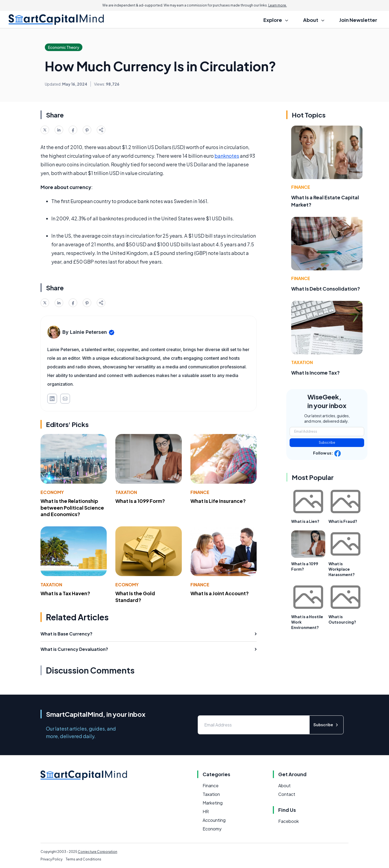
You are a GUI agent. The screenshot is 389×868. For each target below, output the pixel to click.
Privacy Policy (51, 859)
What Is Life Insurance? (218, 501)
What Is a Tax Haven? (65, 593)
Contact (287, 794)
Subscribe (327, 443)
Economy (52, 492)
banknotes (227, 156)
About (284, 785)
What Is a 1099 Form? (140, 501)
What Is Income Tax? (316, 373)
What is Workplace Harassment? (342, 569)
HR (206, 811)
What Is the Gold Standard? (135, 597)
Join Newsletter (358, 20)
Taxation (126, 492)
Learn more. (278, 5)
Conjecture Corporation (98, 852)
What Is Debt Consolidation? (326, 289)
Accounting (214, 820)
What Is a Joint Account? (220, 593)
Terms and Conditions (83, 859)
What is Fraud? (343, 521)
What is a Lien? (305, 521)
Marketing (213, 803)
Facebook (289, 821)
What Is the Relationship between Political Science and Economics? (72, 508)
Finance (200, 492)
